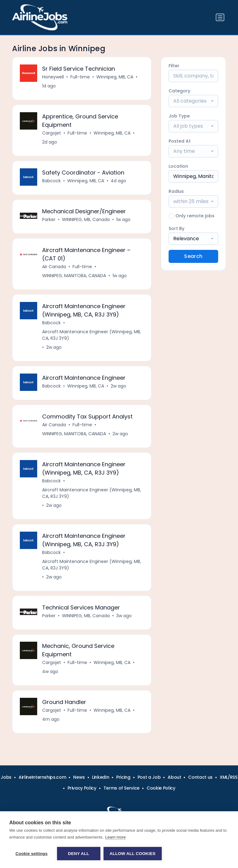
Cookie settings (32, 854)
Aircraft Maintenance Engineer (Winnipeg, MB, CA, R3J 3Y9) (92, 335)
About (174, 777)
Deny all (78, 854)
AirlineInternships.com (42, 777)
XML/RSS (229, 777)
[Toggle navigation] (220, 17)
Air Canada (54, 267)
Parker (49, 219)
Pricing (123, 777)
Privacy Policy (82, 788)
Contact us (200, 777)
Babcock (51, 181)
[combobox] (193, 101)
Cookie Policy (161, 788)
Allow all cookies (133, 854)
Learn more (115, 837)
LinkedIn (101, 777)
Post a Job (149, 777)
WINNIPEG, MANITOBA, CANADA (74, 276)
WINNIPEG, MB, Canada (86, 219)
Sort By (176, 228)
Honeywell (53, 77)
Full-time (80, 77)
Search (193, 256)
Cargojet (52, 133)
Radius (176, 191)
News (79, 777)
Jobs (6, 777)
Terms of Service (121, 788)
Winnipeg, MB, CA (115, 77)
